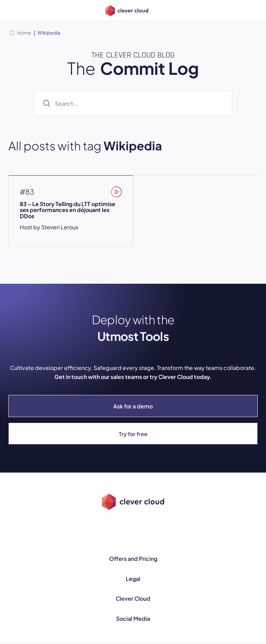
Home (24, 33)
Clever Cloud (133, 598)
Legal (133, 579)
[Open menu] (12, 10)
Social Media (133, 619)
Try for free (133, 434)
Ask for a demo (133, 406)
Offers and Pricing (133, 559)
